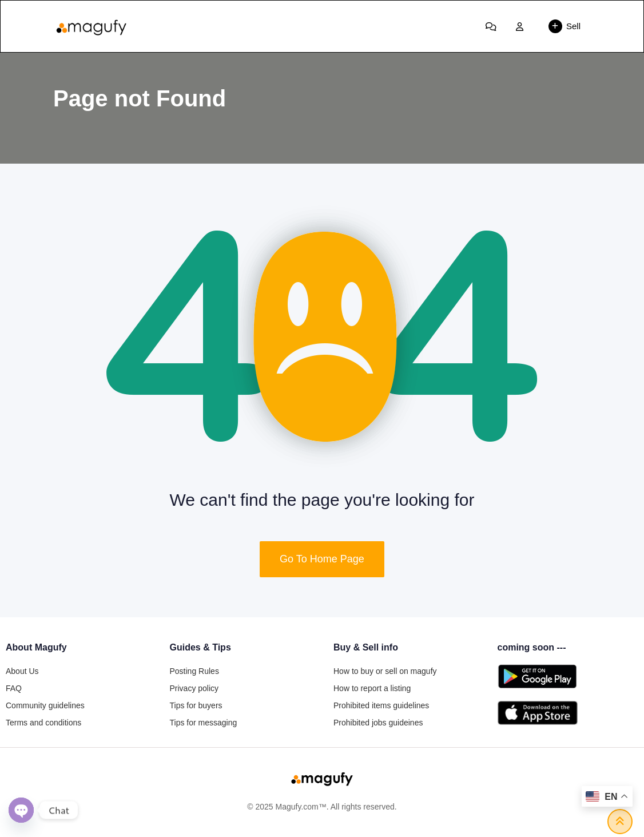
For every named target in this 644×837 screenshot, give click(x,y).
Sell (565, 26)
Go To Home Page (322, 559)
